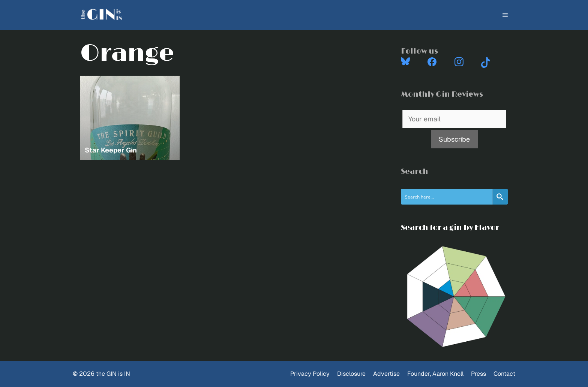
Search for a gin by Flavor (450, 228)
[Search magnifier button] (500, 197)
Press (478, 374)
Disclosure (351, 374)
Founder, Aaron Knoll (435, 374)
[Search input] (447, 197)
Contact (504, 374)
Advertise (386, 374)
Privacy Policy (310, 374)
